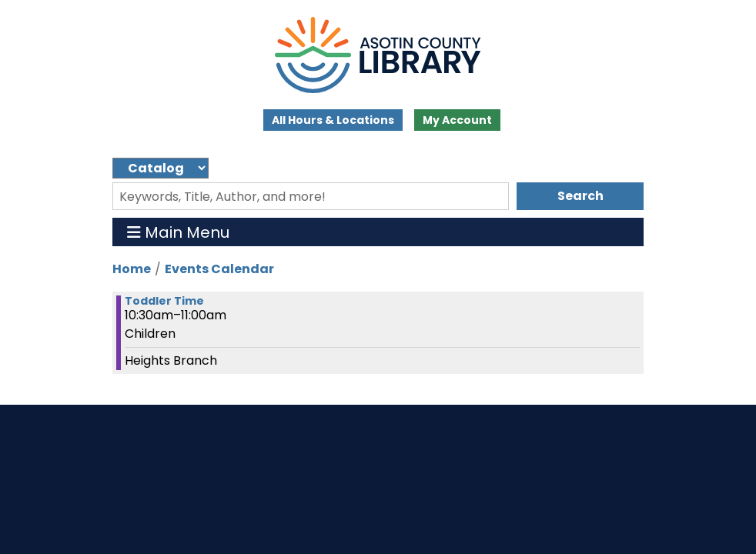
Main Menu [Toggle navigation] (178, 232)
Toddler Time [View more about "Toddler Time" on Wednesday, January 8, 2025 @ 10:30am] (164, 301)
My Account (457, 120)
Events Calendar (219, 269)
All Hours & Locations (333, 120)
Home (132, 269)
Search (580, 196)
